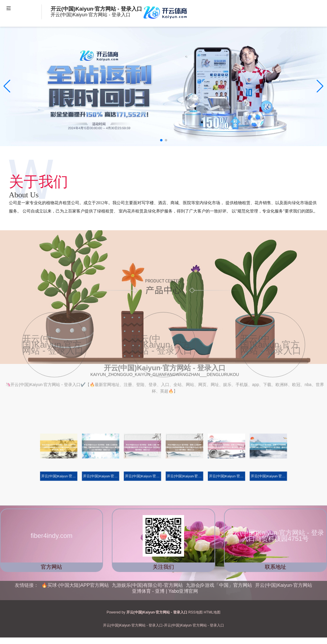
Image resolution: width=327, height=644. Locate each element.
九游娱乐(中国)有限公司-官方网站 (147, 585)
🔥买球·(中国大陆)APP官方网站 (75, 585)
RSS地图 (195, 612)
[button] (320, 86)
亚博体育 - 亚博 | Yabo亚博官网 (165, 591)
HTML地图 (212, 612)
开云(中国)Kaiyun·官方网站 (283, 585)
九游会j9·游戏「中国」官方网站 (219, 585)
